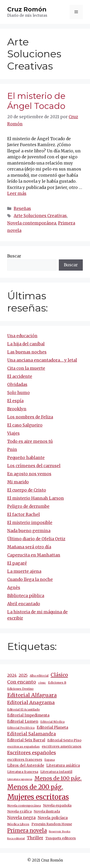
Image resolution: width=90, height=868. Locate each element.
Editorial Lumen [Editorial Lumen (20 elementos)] (23, 721)
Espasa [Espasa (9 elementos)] (50, 760)
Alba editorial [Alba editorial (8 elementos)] (39, 676)
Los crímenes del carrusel (34, 466)
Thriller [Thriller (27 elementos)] (35, 838)
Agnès (14, 588)
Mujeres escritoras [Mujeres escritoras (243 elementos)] (38, 797)
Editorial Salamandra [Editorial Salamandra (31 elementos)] (32, 734)
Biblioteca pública (26, 596)
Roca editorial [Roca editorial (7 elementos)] (16, 839)
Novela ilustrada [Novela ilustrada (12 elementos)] (47, 812)
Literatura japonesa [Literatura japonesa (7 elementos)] (20, 779)
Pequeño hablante (26, 458)
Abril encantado (24, 604)
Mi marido (18, 482)
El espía (15, 401)
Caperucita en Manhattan (34, 555)
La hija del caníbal (26, 344)
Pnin (12, 450)
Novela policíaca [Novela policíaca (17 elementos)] (53, 818)
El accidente (20, 376)
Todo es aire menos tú (30, 441)
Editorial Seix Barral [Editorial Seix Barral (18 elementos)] (26, 740)
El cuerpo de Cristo (27, 490)
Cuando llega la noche (30, 579)
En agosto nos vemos (29, 474)
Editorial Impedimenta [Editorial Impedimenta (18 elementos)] (28, 715)
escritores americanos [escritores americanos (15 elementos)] (62, 746)
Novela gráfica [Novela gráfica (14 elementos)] (19, 811)
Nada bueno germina (29, 531)
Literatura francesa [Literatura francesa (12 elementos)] (23, 772)
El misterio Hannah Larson (36, 498)
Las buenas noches (27, 352)
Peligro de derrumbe (28, 506)
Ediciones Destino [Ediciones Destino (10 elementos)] (20, 689)
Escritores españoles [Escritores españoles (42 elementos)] (32, 753)
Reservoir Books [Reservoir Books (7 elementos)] (60, 832)
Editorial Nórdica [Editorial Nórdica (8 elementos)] (52, 722)
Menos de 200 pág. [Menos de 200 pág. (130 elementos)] (35, 787)
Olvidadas (17, 385)
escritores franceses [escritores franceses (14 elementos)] (25, 760)
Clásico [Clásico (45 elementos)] (59, 675)
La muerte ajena (24, 571)
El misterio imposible (30, 523)
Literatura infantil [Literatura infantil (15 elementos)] (56, 772)
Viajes (13, 433)
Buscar (14, 256)
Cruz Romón (27, 9)
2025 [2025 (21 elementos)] (23, 675)
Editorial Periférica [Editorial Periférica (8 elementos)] (21, 728)
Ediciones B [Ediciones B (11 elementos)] (57, 683)
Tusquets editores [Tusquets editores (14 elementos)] (61, 838)
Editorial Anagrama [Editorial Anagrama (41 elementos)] (31, 702)
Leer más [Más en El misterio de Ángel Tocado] (17, 193)
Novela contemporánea (32, 223)
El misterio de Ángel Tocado (36, 101)
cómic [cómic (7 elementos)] (42, 683)
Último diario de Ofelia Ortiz (36, 539)
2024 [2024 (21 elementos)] (12, 675)
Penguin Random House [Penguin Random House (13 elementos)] (52, 824)
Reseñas (22, 209)
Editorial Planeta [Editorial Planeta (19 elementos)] (52, 727)
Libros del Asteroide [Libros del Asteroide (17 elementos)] (26, 765)
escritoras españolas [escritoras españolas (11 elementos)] (23, 747)
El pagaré (17, 563)
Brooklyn (17, 409)
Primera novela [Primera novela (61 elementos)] (27, 831)
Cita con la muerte (26, 368)
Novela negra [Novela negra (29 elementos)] (21, 817)
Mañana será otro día (29, 547)
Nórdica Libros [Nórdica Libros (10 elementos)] (18, 824)
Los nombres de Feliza (30, 417)
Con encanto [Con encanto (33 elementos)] (22, 682)
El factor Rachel (24, 514)
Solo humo (18, 393)
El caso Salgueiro (25, 425)
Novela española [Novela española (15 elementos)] (57, 805)
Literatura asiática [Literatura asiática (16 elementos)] (63, 765)
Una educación (22, 336)
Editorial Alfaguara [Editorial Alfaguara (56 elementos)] (32, 695)
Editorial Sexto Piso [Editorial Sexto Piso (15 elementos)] (64, 740)
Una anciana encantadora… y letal (42, 360)
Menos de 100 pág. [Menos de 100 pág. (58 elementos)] (58, 778)
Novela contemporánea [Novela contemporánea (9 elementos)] (24, 806)
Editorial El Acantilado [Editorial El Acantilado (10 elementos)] (24, 710)
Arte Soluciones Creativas (40, 216)
